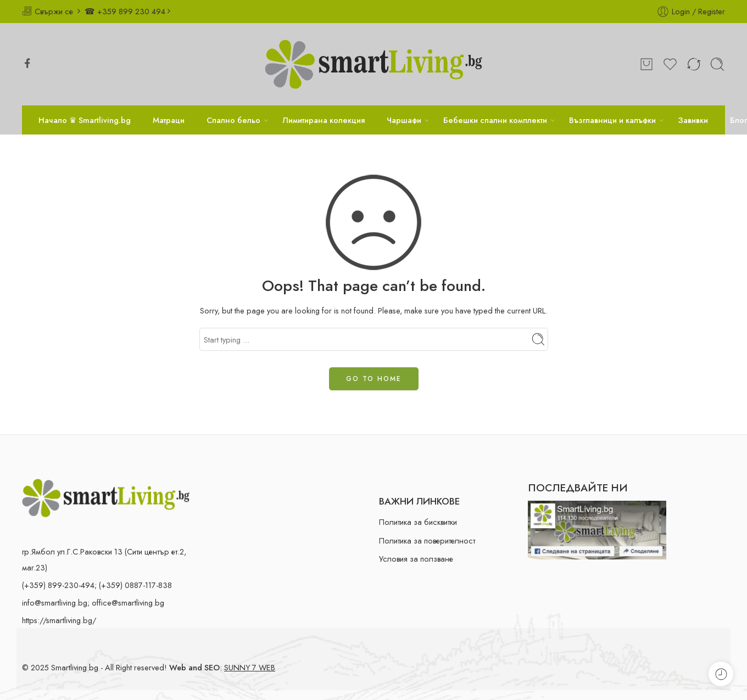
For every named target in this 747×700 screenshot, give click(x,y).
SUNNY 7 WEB (250, 667)
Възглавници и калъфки (612, 120)
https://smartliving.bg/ (59, 620)
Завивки (693, 120)
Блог (738, 120)
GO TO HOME (374, 379)
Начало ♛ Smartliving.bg (85, 120)
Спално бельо (233, 120)
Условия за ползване (416, 559)
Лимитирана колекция (324, 120)
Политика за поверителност (427, 541)
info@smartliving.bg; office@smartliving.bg (93, 603)
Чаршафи (404, 120)
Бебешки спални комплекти (495, 120)
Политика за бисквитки (418, 522)
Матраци (169, 120)
